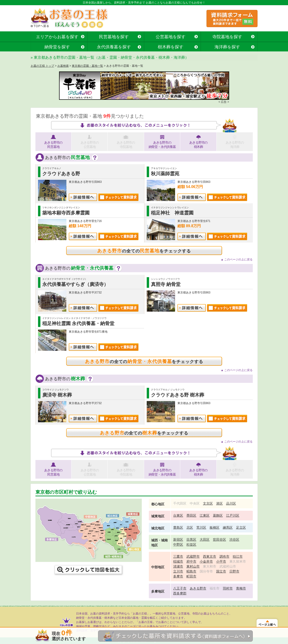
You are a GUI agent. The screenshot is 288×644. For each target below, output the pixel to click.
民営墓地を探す (114, 37)
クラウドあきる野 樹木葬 (178, 395)
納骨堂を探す (57, 47)
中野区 (178, 544)
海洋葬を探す (227, 47)
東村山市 (193, 566)
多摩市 (178, 576)
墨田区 (191, 515)
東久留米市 (238, 561)
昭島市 (191, 571)
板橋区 (215, 527)
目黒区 (191, 539)
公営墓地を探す (171, 37)
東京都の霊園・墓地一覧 (87, 66)
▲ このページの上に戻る (237, 259)
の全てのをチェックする (144, 251)
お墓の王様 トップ (42, 66)
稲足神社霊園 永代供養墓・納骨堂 (78, 323)
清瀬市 (178, 566)
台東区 (178, 515)
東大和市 (210, 566)
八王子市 (180, 588)
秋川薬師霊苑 (165, 174)
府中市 (191, 561)
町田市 (191, 576)
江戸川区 (233, 515)
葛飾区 (218, 515)
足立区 (241, 527)
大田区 (205, 539)
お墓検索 (63, 66)
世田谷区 (219, 539)
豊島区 (178, 527)
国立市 (221, 571)
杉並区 (191, 544)
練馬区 (228, 527)
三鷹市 (178, 556)
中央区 (195, 503)
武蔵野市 (193, 556)
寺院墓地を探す (227, 37)
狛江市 (238, 556)
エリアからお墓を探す (57, 37)
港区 (219, 503)
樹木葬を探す (171, 47)
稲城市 (178, 561)
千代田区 (180, 503)
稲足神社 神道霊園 (172, 213)
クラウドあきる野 (61, 174)
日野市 (234, 571)
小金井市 (206, 561)
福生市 (215, 588)
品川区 (231, 503)
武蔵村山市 (228, 566)
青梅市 (241, 588)
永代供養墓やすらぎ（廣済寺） (75, 284)
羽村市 (228, 588)
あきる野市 (198, 588)
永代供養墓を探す (114, 47)
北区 (190, 527)
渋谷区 (234, 539)
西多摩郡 (180, 593)
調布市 (224, 556)
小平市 (221, 561)
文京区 (208, 503)
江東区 (205, 515)
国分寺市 (206, 571)
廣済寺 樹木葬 (57, 395)
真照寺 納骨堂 (166, 284)
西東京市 (210, 556)
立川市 (178, 571)
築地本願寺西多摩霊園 (66, 213)
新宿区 (178, 539)
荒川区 (201, 527)
